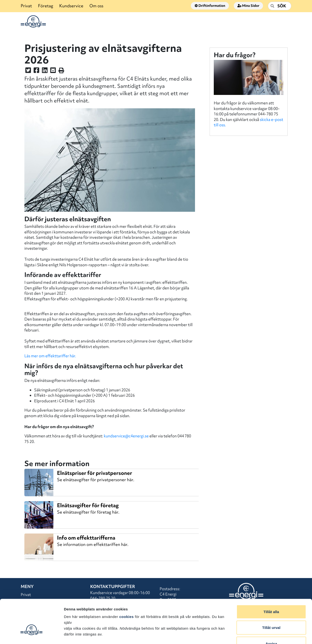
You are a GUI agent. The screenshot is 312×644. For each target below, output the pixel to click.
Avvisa (271, 612)
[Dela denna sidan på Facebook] (36, 71)
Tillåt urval (271, 596)
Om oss (96, 6)
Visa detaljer (265, 634)
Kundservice (71, 6)
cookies (126, 585)
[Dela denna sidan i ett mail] (53, 71)
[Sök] (280, 6)
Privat (26, 6)
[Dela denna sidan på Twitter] (28, 71)
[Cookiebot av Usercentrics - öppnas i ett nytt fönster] (32, 635)
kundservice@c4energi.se (126, 436)
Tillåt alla (271, 580)
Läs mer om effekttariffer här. (50, 356)
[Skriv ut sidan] (61, 71)
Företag (46, 6)
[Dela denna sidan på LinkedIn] (45, 71)
